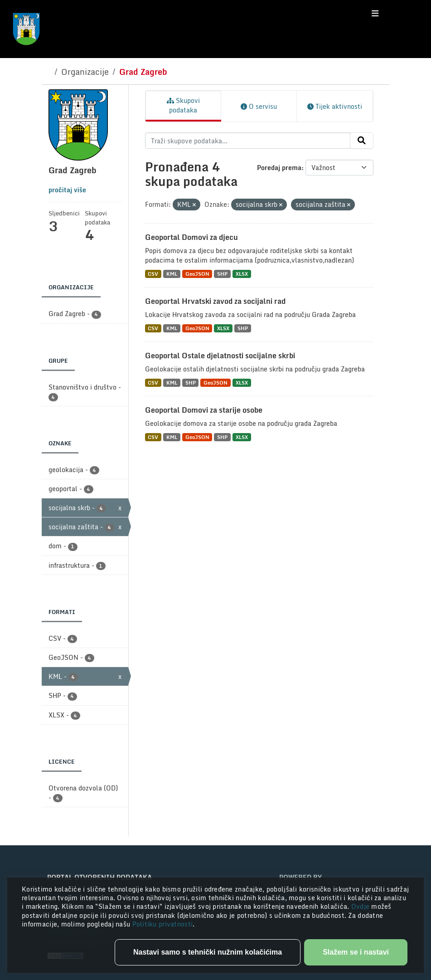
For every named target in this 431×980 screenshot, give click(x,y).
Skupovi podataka (183, 105)
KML (172, 274)
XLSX (242, 274)
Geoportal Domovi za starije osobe (204, 410)
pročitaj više (67, 190)
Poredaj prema (279, 168)
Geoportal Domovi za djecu (191, 237)
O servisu (259, 106)
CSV (153, 274)
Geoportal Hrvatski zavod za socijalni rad (215, 301)
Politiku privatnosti (163, 924)
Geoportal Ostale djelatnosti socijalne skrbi (220, 356)
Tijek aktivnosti (335, 106)
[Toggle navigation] (375, 14)
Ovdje (361, 906)
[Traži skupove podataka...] (248, 141)
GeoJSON (197, 274)
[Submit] (362, 141)
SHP (222, 274)
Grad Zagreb (143, 72)
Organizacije (85, 72)
